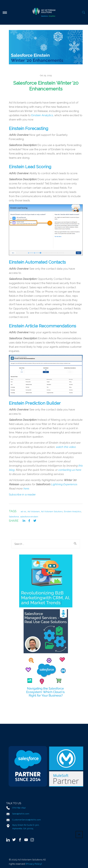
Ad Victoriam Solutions (52, 511)
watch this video (66, 447)
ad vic (24, 511)
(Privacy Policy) (34, 864)
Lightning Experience (64, 484)
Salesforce (14, 517)
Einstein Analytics (42, 115)
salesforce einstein (29, 517)
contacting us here (70, 470)
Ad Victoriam (34, 511)
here (26, 489)
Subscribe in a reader (22, 495)
